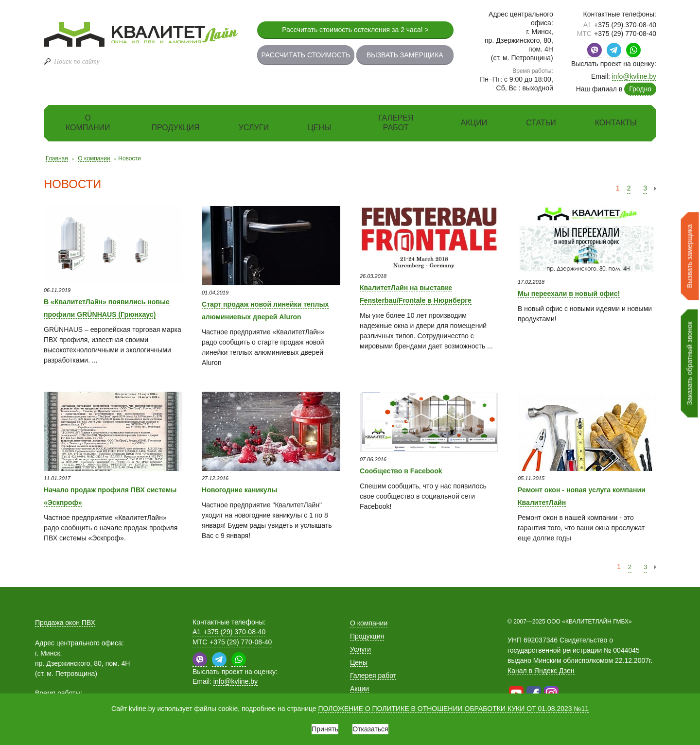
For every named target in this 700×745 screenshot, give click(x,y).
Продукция (176, 128)
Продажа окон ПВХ (65, 623)
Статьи (541, 123)
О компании (88, 123)
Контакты (616, 123)
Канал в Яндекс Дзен (541, 671)
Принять (318, 726)
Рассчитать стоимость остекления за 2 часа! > (355, 30)
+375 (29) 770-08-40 (617, 34)
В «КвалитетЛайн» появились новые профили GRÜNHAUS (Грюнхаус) (111, 312)
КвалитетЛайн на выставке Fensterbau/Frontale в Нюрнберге (420, 298)
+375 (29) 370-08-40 (620, 25)
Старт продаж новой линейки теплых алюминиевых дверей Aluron (269, 315)
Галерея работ (396, 123)
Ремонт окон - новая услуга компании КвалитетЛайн (579, 495)
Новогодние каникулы (251, 489)
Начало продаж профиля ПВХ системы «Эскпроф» (112, 495)
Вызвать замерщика (405, 55)
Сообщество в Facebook (415, 470)
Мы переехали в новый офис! (585, 293)
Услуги (254, 128)
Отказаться (377, 726)
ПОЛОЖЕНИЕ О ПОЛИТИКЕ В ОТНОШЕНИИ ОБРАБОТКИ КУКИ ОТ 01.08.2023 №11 (453, 702)
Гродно (640, 89)
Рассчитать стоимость (306, 55)
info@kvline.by (634, 76)
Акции (474, 123)
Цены (319, 128)
